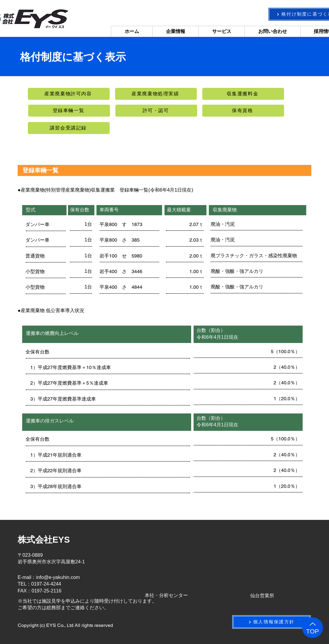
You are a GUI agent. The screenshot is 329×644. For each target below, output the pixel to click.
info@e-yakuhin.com (58, 577)
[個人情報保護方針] (271, 622)
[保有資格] (243, 111)
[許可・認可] (156, 111)
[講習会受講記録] (69, 128)
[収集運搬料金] (243, 94)
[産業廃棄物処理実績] (156, 94)
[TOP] (313, 628)
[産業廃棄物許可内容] (69, 94)
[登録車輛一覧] (69, 111)
